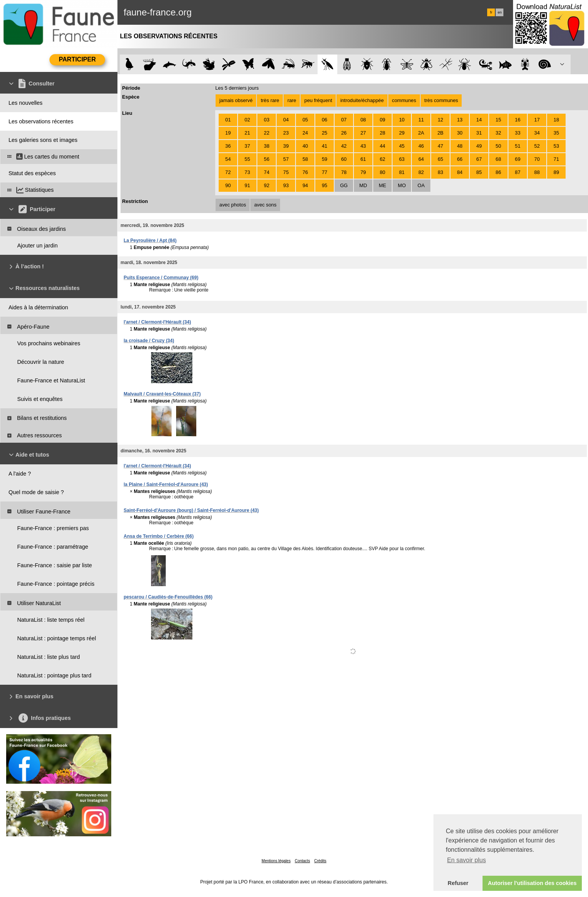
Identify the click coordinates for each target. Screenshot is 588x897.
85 (479, 172)
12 (440, 120)
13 (460, 120)
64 (421, 159)
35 (556, 133)
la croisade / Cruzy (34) (149, 341)
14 (479, 120)
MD (363, 185)
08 (363, 120)
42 (344, 146)
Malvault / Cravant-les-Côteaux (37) (162, 394)
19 (228, 133)
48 (460, 146)
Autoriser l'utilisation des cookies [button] (532, 883)
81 (402, 172)
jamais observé (236, 100)
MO (402, 185)
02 (247, 120)
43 (363, 146)
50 (498, 146)
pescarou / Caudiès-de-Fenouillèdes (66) (168, 597)
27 (363, 133)
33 (518, 133)
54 (228, 159)
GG (344, 185)
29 (402, 133)
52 (537, 146)
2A (421, 133)
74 (267, 172)
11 (421, 120)
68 (498, 159)
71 (556, 159)
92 (267, 185)
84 (460, 172)
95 (325, 185)
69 (518, 159)
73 (247, 172)
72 (228, 172)
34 (537, 133)
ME (382, 185)
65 (440, 159)
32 (498, 133)
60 (344, 159)
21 (247, 133)
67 (479, 159)
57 (286, 159)
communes (404, 100)
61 (363, 159)
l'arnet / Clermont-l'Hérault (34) (157, 322)
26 (344, 133)
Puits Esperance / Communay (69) (161, 278)
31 (479, 133)
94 (305, 185)
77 (325, 172)
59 (325, 159)
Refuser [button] (458, 883)
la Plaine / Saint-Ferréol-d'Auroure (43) (166, 484)
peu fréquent (318, 100)
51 (518, 146)
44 (382, 146)
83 (440, 172)
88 (537, 172)
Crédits (320, 861)
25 (325, 133)
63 (402, 159)
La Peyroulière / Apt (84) (150, 240)
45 (402, 146)
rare (292, 100)
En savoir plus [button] (466, 860)
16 (518, 120)
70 (537, 159)
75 (286, 172)
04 (286, 120)
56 (267, 159)
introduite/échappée (362, 100)
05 (305, 120)
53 (556, 146)
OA (421, 185)
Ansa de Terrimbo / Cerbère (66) (159, 536)
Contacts (302, 861)
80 (382, 172)
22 (267, 133)
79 (363, 172)
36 (228, 146)
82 (421, 172)
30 (460, 133)
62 (382, 159)
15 (498, 120)
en (500, 12)
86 (498, 172)
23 (286, 133)
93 (286, 185)
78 (344, 172)
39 (286, 146)
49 (479, 146)
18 (556, 120)
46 (421, 146)
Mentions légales (276, 861)
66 (460, 159)
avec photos (233, 205)
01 (228, 120)
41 (325, 146)
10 (402, 120)
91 (247, 185)
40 (305, 146)
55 (247, 159)
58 (305, 159)
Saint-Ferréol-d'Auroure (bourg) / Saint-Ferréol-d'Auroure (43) (191, 510)
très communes (441, 100)
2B (440, 133)
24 (305, 133)
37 (247, 146)
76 (305, 172)
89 (556, 172)
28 (382, 133)
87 (518, 172)
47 (440, 146)
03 (267, 120)
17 (537, 120)
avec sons (265, 205)
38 (267, 146)
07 (344, 120)
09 (382, 120)
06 (325, 120)
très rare (270, 100)
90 (228, 185)
